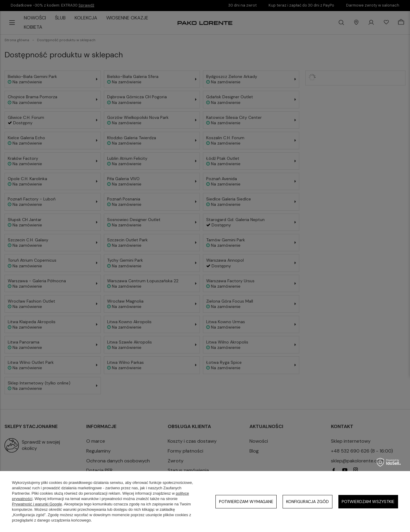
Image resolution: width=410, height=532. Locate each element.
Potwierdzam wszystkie (368, 502)
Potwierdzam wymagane (246, 502)
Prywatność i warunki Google (37, 504)
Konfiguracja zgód (307, 502)
